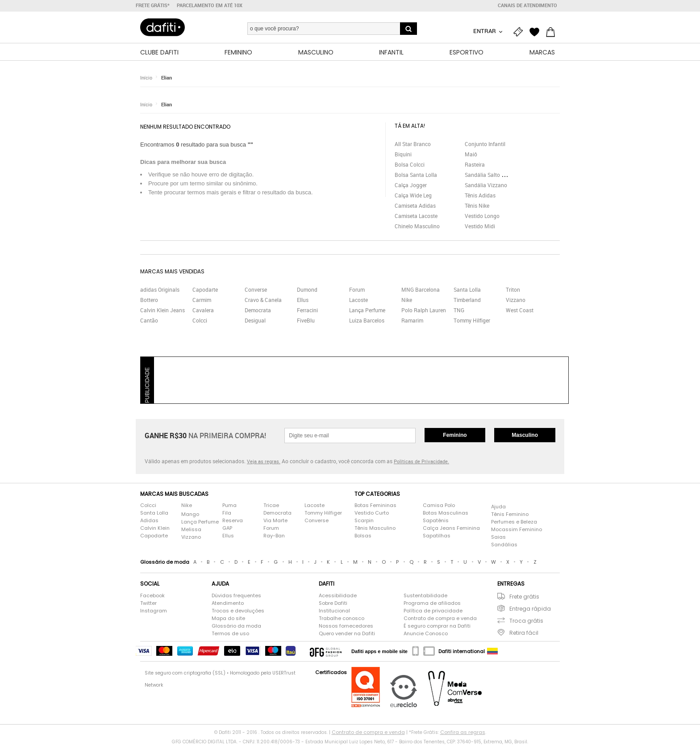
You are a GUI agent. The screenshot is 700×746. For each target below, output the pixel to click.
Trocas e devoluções (238, 611)
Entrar (485, 31)
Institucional (334, 611)
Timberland (467, 301)
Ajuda (498, 507)
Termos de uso (230, 634)
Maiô (471, 155)
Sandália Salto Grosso (492, 175)
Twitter (148, 604)
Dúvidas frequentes (236, 596)
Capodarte (205, 290)
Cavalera (203, 311)
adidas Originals (160, 290)
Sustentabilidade (425, 596)
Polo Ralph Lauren (424, 311)
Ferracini (307, 311)
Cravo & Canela (263, 301)
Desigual (255, 321)
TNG (459, 311)
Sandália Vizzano (486, 185)
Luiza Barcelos (367, 321)
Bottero (149, 301)
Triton (513, 290)
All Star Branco (413, 144)
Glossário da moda (236, 626)
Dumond (307, 290)
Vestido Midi (480, 226)
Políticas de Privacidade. (421, 462)
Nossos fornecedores (346, 626)
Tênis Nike (477, 206)
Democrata (258, 311)
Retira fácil (524, 633)
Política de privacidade (433, 611)
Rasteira (475, 165)
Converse (256, 290)
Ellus (303, 301)
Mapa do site (228, 619)
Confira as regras (463, 733)
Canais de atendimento (527, 5)
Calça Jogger (411, 185)
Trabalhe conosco (342, 619)
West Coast (520, 311)
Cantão (149, 321)
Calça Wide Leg (413, 196)
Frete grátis (524, 597)
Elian (167, 78)
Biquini (403, 155)
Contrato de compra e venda (440, 619)
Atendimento (228, 604)
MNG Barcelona (421, 290)
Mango (190, 515)
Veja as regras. (264, 462)
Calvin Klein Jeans (162, 311)
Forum (357, 290)
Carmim (202, 301)
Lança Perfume (367, 311)
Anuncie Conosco (426, 634)
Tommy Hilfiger (472, 321)
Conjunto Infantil (485, 144)
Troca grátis (526, 621)
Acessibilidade (338, 596)
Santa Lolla (467, 290)
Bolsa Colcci (410, 165)
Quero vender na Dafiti (347, 634)
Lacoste (358, 301)
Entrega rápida (530, 609)
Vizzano (516, 301)
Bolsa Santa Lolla (416, 175)
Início (146, 78)
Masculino (525, 436)
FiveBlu (306, 321)
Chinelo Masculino (417, 226)
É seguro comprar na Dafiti (437, 626)
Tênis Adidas (480, 196)
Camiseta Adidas (415, 206)
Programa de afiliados (432, 604)
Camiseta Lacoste (416, 216)
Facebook (152, 596)
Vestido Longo (482, 216)
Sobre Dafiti (333, 604)
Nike (407, 301)
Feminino (455, 436)
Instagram (154, 611)
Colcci (200, 321)
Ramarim (412, 321)
